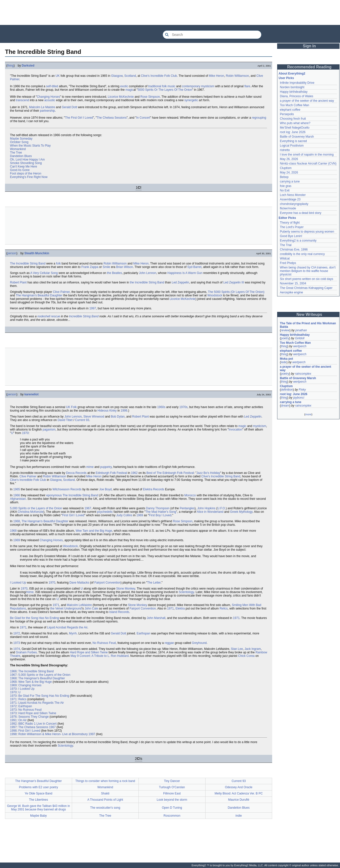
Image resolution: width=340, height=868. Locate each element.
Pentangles (187, 508)
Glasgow (117, 76)
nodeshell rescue (49, 316)
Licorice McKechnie (121, 97)
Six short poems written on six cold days (306, 279)
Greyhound (199, 643)
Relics (224, 608)
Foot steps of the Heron (26, 174)
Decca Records (76, 473)
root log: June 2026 (293, 132)
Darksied (28, 66)
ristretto (285, 150)
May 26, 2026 (289, 159)
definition (287, 390)
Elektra (180, 608)
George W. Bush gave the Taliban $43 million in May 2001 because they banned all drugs (38, 808)
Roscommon (172, 816)
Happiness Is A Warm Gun (185, 273)
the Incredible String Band (147, 282)
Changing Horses (49, 97)
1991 (13, 720)
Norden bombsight (292, 87)
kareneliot (32, 394)
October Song (19, 142)
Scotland (130, 76)
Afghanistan (18, 499)
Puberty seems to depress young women (307, 232)
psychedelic (105, 512)
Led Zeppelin (180, 282)
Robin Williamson (237, 76)
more (308, 414)
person (12, 253)
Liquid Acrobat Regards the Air (67, 627)
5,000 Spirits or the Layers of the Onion (36, 508)
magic (129, 90)
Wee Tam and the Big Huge (94, 531)
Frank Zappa (90, 267)
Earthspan (144, 633)
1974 (17, 649)
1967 (88, 508)
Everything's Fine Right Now (29, 177)
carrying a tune (290, 181)
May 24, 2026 (289, 173)
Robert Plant (18, 282)
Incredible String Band (84, 316)
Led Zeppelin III (234, 282)
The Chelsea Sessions (112, 118)
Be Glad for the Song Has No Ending (34, 618)
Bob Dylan (118, 417)
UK (58, 76)
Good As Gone (20, 170)
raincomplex (303, 374)
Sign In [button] (309, 46)
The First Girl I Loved (79, 118)
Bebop (284, 177)
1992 (13, 724)
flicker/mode (288, 208)
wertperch (300, 346)
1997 (93, 308)
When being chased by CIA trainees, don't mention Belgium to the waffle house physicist (308, 271)
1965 (17, 489)
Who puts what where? (295, 123)
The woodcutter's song (105, 808)
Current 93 (82, 420)
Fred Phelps (288, 263)
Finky (302, 390)
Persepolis (287, 114)
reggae (169, 643)
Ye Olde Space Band (39, 793)
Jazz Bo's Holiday (208, 473)
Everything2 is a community (298, 241)
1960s (161, 407)
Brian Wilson (125, 267)
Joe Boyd (106, 489)
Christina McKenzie (31, 512)
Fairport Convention (107, 583)
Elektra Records (154, 489)
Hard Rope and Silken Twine (89, 652)
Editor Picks (287, 218)
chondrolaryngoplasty (294, 204)
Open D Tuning (172, 808)
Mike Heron (216, 76)
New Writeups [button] (309, 314)
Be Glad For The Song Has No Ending (44, 696)
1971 (56, 605)
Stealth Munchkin (37, 253)
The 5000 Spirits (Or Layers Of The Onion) (236, 292)
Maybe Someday (21, 139)
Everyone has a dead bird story (301, 213)
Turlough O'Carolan (172, 787)
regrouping (259, 118)
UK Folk (71, 407)
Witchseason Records (67, 489)
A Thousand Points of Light (105, 800)
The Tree (16, 153)
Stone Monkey (126, 589)
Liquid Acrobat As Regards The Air (41, 703)
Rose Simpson (150, 97)
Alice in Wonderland (210, 512)
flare (247, 86)
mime (90, 467)
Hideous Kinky (107, 411)
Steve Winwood (94, 417)
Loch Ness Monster (293, 195)
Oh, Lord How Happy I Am (27, 160)
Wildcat (285, 259)
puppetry (106, 467)
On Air (22, 720)
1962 (134, 473)
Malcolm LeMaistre (79, 605)
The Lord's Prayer (292, 227)
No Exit (285, 190)
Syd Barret (194, 267)
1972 (17, 633)
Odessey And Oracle (239, 787)
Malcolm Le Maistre (42, 107)
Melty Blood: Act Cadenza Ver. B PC (239, 793)
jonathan (301, 330)
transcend (22, 100)
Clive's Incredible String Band (221, 476)
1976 (13, 717)
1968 (17, 521)
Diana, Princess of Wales (297, 96)
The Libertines (38, 800)
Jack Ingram (253, 649)
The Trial (286, 245)
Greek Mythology (241, 512)
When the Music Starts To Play (30, 146)
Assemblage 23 (290, 199)
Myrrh (73, 633)
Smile (107, 267)
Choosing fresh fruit (293, 119)
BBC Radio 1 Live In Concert (37, 724)
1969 (140, 515)
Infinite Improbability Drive (297, 83)
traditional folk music (162, 86)
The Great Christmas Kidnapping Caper (306, 288)
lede (284, 362)
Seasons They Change (33, 717)
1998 (13, 731)
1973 (17, 643)
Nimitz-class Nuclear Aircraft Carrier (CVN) (308, 164)
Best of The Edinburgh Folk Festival (170, 473)
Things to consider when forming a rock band (105, 781)
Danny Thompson (158, 508)
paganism (49, 430)
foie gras (286, 186)
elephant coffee (290, 110)
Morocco (190, 495)
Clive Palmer (61, 292)
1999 (124, 411)
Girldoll (300, 338)
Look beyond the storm (172, 800)
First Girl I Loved (73, 515)
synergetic (191, 100)
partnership (47, 111)
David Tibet (65, 420)
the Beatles (114, 273)
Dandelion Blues (21, 156)
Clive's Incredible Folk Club (159, 76)
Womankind (18, 149)
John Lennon (148, 273)
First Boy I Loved (160, 515)
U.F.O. (222, 508)
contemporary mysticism (198, 86)
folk (58, 263)
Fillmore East (172, 793)
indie (239, 816)
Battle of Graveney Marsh (297, 137)
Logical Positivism (292, 146)
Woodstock (215, 295)
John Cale (91, 608)
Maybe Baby (39, 816)
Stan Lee (237, 649)
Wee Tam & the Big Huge (35, 682)
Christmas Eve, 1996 (294, 250)
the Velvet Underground (66, 608)
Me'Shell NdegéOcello (295, 128)
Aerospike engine (291, 292)
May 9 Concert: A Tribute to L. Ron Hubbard (100, 656)
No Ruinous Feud (104, 643)
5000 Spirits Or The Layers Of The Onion (165, 90)
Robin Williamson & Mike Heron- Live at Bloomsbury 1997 (57, 734)
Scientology (186, 592)
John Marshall (156, 618)
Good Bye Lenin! (291, 236)
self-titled (52, 86)
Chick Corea (246, 656)
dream (285, 406)
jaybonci (299, 398)
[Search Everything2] (212, 35)
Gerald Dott (69, 107)
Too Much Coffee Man (294, 105)
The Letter (154, 583)
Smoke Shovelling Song (26, 163)
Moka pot (286, 359)
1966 (17, 495)
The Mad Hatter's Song (161, 512)
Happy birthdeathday (294, 92)
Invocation (235, 430)
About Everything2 (292, 74)
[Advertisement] (170, 12)
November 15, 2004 (293, 283)
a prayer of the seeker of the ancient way (307, 101)
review (285, 330)
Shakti (105, 793)
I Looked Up (18, 583)
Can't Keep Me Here (23, 167)
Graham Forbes (26, 652)
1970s (183, 407)
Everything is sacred (293, 141)
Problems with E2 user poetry (39, 787)
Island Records (119, 612)
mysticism (260, 426)
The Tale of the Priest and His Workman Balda (308, 325)
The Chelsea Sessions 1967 (37, 727)
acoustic (50, 100)
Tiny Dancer (172, 781)
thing (10, 66)
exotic (124, 86)
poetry (285, 338)
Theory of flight (290, 223)
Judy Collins (124, 515)
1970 (25, 433)
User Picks (286, 78)
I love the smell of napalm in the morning (307, 155)
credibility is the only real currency (302, 254)
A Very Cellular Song (44, 273)
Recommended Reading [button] (309, 67)
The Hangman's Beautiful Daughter (39, 295)
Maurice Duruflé (239, 800)
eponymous (54, 495)
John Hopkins (206, 508)
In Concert (143, 118)
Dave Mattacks (79, 583)
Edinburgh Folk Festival (111, 473)
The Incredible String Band (28, 263)
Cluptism (286, 168)
